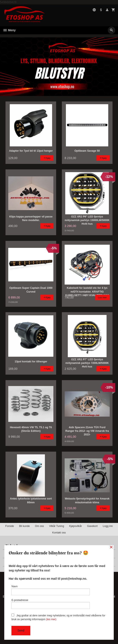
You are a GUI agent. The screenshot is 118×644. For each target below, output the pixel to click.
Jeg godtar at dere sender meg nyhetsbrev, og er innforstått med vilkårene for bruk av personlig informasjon (58, 617)
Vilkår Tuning (57, 526)
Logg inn (108, 526)
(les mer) (51, 619)
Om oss (39, 526)
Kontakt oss (59, 533)
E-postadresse (51, 604)
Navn (51, 590)
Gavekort (92, 526)
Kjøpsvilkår (76, 526)
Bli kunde (24, 526)
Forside (10, 526)
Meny (9, 30)
